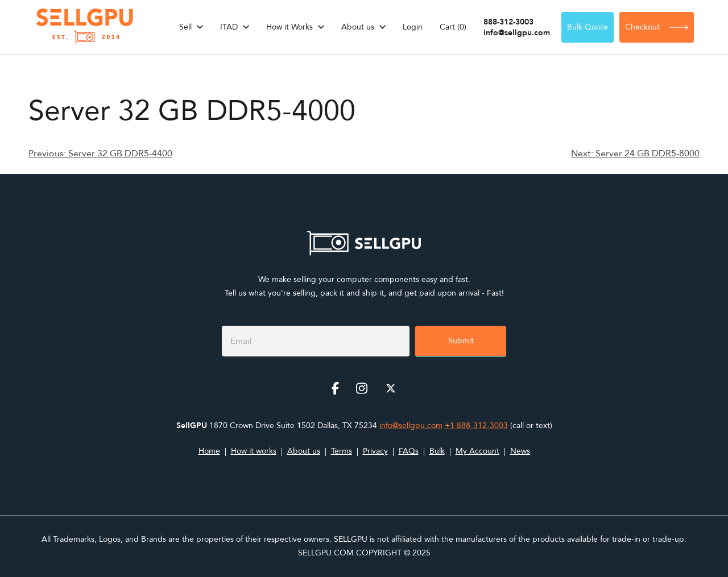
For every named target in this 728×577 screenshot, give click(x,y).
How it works (254, 451)
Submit (461, 341)
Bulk (437, 451)
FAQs (409, 451)
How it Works (289, 27)
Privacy (375, 451)
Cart (453, 27)
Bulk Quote (588, 27)
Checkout (657, 27)
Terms (342, 451)
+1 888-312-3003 (476, 426)
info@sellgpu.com (517, 33)
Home (209, 451)
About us (358, 27)
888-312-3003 (508, 22)
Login (413, 27)
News (520, 451)
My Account (477, 451)
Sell (185, 27)
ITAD (229, 27)
